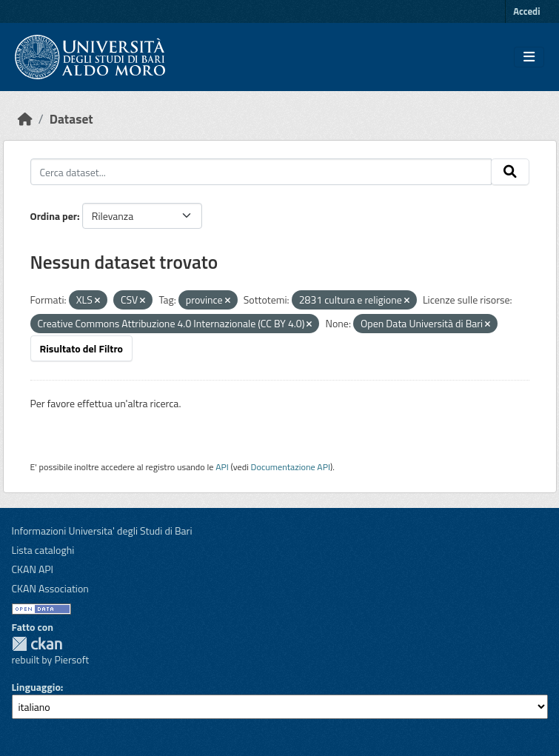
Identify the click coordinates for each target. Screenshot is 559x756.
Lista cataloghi (43, 550)
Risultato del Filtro (82, 348)
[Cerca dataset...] (261, 172)
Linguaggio (36, 687)
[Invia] (510, 172)
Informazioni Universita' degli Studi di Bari (102, 531)
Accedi (526, 11)
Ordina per (54, 216)
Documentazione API (291, 467)
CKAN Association (50, 588)
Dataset (71, 119)
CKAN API (33, 569)
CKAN (37, 644)
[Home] (25, 119)
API (222, 467)
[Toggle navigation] (529, 57)
